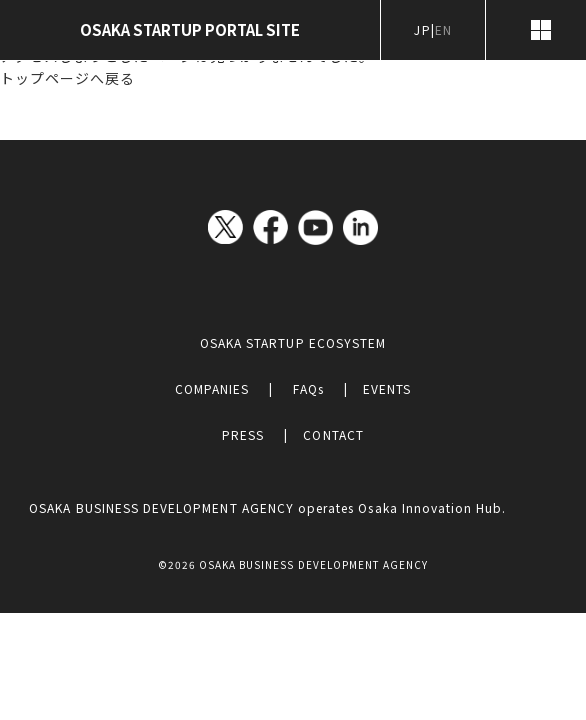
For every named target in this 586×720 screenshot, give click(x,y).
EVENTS (387, 388)
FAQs (308, 388)
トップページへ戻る (67, 78)
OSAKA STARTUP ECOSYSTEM (293, 342)
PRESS (243, 434)
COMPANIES (212, 388)
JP (422, 29)
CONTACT (333, 434)
